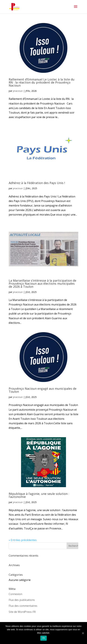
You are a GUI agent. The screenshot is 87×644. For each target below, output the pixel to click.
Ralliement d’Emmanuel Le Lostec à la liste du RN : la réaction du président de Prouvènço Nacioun (42, 82)
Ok (43, 638)
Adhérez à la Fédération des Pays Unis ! (37, 183)
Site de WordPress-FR (22, 612)
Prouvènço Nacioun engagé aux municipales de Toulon (43, 390)
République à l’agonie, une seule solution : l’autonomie (39, 495)
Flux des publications (22, 600)
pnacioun (18, 91)
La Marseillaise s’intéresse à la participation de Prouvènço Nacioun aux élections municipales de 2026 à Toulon (42, 284)
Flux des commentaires (23, 606)
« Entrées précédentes (23, 540)
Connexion (15, 594)
